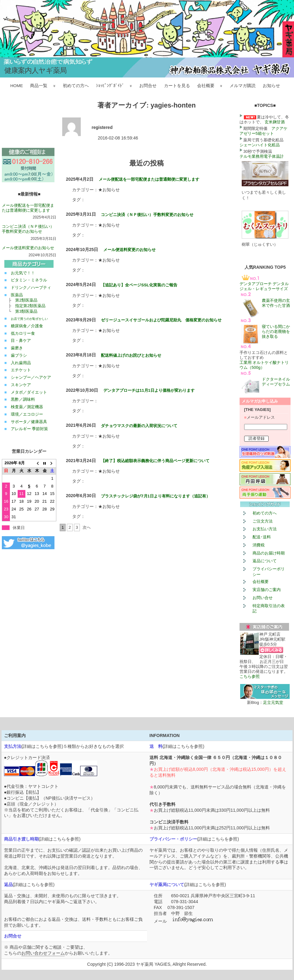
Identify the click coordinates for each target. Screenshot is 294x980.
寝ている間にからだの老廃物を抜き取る (276, 331)
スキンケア (21, 385)
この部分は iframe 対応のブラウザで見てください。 (29, 125)
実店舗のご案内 (267, 590)
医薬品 (17, 295)
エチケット (21, 370)
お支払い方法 (265, 529)
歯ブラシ (19, 355)
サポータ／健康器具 (29, 422)
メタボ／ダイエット (29, 392)
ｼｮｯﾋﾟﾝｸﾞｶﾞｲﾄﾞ (110, 86)
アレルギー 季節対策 (30, 429)
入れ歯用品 (21, 363)
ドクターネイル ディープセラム (278, 382)
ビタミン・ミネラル (29, 280)
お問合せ (148, 86)
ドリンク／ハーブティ (31, 287)
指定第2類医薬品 (30, 306)
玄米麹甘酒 (275, 122)
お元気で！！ (23, 273)
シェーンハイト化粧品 (260, 145)
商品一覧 (39, 86)
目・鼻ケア (21, 340)
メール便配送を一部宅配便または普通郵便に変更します (28, 208)
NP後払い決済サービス (68, 798)
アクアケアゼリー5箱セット (264, 131)
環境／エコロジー (27, 414)
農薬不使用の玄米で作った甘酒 (276, 303)
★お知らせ (109, 190)
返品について (265, 561)
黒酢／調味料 (23, 399)
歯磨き (17, 348)
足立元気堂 (273, 702)
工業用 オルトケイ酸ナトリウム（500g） (264, 365)
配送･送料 (262, 537)
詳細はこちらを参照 (42, 746)
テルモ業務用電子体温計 (262, 156)
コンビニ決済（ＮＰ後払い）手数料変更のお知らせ (28, 229)
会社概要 (206, 86)
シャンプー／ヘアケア (31, 377)
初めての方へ (76, 86)
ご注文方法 (263, 521)
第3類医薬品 (26, 311)
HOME (17, 86)
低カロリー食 (23, 333)
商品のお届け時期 (269, 553)
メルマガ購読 (243, 86)
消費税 (259, 545)
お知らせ (271, 86)
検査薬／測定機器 (27, 407)
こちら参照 (250, 676)
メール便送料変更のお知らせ (28, 248)
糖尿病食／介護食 (27, 326)
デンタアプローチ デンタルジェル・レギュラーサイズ (264, 286)
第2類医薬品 (26, 300)
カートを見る (177, 86)
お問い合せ (263, 598)
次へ (87, 527)
